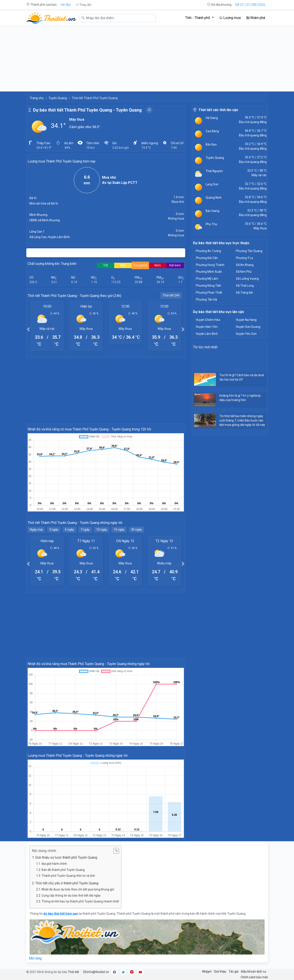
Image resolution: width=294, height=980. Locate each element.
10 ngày (102, 530)
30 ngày (136, 530)
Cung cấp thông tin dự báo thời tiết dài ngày (71, 895)
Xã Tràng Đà (244, 293)
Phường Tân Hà (206, 300)
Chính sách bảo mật (254, 977)
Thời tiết (73, 972)
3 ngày (54, 530)
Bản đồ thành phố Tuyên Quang (63, 870)
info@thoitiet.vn (96, 972)
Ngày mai (36, 530)
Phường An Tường (208, 251)
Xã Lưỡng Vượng (247, 279)
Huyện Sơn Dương (248, 327)
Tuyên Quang (58, 98)
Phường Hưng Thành (210, 265)
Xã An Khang (245, 265)
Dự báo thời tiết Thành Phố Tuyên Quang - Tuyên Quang (87, 110)
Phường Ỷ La (244, 258)
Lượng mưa (230, 18)
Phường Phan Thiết (209, 293)
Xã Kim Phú (244, 272)
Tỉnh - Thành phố (198, 18)
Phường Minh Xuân (209, 272)
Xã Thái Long (245, 286)
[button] (29, 329)
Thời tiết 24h (171, 295)
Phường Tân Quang (249, 251)
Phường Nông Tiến (208, 286)
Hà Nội (66, 5)
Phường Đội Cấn (207, 258)
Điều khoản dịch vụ (254, 972)
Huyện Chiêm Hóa (208, 320)
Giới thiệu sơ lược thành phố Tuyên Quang (66, 857)
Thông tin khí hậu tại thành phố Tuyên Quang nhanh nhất (80, 901)
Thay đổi (83, 5)
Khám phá (256, 18)
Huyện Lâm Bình (207, 334)
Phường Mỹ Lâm (207, 279)
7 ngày (85, 530)
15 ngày (119, 530)
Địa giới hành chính (54, 864)
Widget (207, 972)
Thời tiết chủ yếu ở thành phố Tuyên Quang (67, 883)
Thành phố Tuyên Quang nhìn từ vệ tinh (68, 876)
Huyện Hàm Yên (207, 327)
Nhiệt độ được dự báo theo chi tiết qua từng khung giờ (78, 889)
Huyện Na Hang (246, 320)
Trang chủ (37, 98)
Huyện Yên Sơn (246, 334)
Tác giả (234, 972)
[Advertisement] (147, 59)
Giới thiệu (220, 972)
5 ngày (69, 530)
